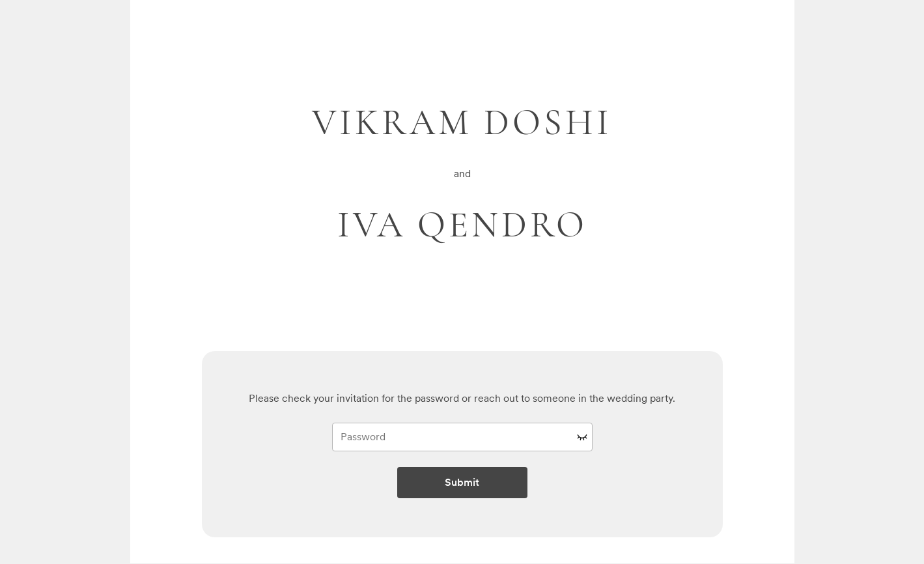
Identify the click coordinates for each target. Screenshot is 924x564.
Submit (462, 482)
